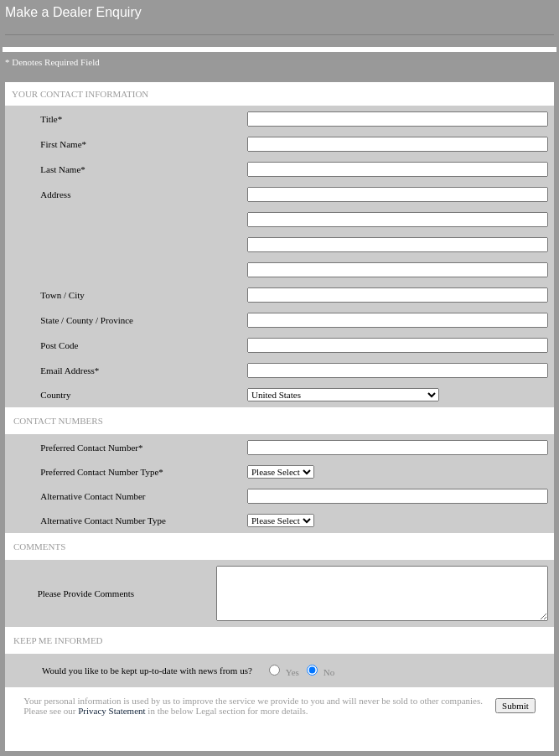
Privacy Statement (111, 711)
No (329, 672)
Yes (292, 672)
